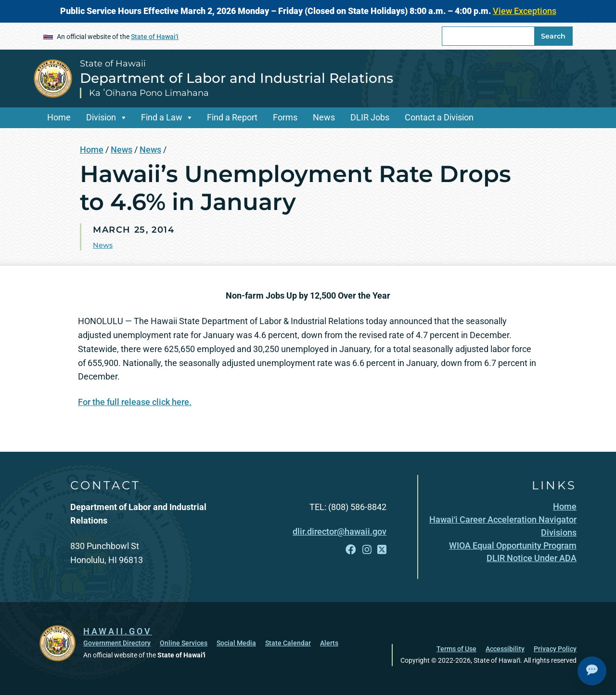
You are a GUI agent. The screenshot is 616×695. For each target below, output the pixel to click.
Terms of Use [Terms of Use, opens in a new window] (456, 649)
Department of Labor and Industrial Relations (237, 78)
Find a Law (162, 117)
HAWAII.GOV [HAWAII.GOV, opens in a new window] (118, 631)
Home (59, 117)
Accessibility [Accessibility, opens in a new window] (505, 649)
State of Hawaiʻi (155, 37)
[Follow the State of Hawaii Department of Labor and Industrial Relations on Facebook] (351, 550)
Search (553, 36)
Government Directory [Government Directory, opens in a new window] (117, 643)
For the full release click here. (135, 402)
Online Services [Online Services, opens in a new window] (184, 643)
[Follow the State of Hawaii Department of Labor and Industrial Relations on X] (382, 550)
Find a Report (232, 117)
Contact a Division (439, 117)
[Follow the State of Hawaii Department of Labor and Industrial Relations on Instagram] (367, 550)
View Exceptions (525, 11)
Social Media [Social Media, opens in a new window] (236, 643)
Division (101, 117)
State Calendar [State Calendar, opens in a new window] (288, 643)
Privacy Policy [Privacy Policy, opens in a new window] (555, 649)
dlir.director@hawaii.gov (340, 531)
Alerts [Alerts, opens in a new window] (329, 643)
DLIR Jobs (370, 117)
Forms (285, 117)
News (324, 117)
